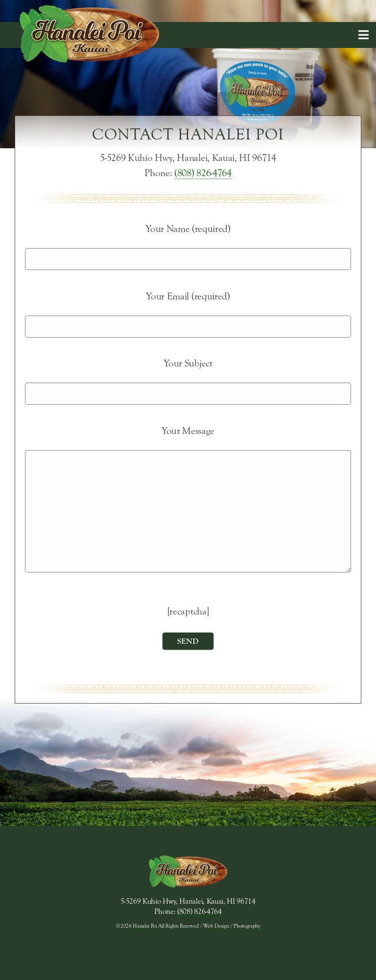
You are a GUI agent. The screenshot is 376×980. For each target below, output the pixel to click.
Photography (247, 926)
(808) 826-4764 (203, 173)
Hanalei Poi (145, 926)
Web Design (216, 926)
